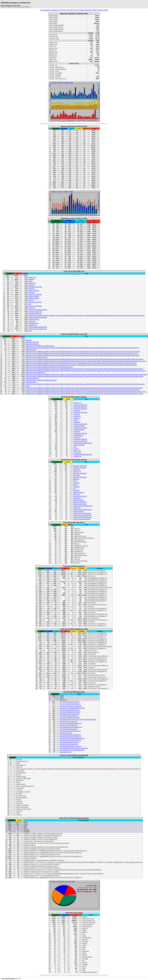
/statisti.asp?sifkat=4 (34, 319)
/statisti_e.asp (77, 437)
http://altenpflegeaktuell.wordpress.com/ (70, 735)
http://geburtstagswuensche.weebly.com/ (71, 737)
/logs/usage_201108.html (35, 295)
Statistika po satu (56, 10)
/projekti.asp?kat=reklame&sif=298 (38, 327)
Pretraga (94, 10)
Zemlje (105, 10)
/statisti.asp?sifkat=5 (34, 296)
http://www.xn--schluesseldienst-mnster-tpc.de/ (72, 708)
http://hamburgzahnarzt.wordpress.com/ (70, 731)
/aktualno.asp (32, 283)
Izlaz (71, 10)
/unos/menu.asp (33, 325)
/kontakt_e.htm (78, 456)
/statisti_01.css (32, 277)
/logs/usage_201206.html (80, 441)
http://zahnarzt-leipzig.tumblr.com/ (69, 729)
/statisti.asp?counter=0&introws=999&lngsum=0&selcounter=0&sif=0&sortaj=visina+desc (49, 367)
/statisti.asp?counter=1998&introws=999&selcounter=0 (40, 346)
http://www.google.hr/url (66, 733)
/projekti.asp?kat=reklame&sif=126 (82, 515)
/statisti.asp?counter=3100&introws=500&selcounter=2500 (41, 380)
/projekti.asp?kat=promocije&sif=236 (83, 506)
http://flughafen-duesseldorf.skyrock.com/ (71, 746)
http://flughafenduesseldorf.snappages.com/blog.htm (74, 748)
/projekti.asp (32, 285)
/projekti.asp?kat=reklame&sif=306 (38, 310)
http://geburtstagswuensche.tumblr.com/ (70, 741)
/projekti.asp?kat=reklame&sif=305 (38, 317)
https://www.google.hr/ (66, 752)
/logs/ (30, 304)
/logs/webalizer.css (33, 323)
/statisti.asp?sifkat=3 (34, 291)
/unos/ (30, 331)
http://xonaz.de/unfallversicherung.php (70, 718)
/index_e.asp (32, 321)
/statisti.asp (31, 279)
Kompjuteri (81, 10)
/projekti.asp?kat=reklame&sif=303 (38, 329)
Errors (76, 10)
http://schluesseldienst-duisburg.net (69, 716)
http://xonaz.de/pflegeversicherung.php (70, 712)
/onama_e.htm (78, 453)
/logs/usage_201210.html (35, 312)
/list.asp (30, 281)
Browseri (100, 10)
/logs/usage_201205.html (35, 287)
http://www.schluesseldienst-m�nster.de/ (71, 706)
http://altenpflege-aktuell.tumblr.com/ (69, 742)
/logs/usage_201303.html (35, 306)
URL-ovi (63, 10)
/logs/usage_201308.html (35, 314)
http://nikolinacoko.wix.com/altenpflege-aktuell (72, 750)
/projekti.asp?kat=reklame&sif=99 (82, 514)
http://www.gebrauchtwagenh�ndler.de (70, 704)
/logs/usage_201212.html (80, 434)
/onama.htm (31, 293)
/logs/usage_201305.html (80, 428)
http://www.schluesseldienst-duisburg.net (71, 723)
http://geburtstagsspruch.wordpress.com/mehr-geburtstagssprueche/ (78, 720)
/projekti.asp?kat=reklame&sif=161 (83, 443)
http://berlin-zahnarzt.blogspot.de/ (69, 725)
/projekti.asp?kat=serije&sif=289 (82, 519)
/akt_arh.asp (32, 308)
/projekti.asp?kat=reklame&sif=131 (83, 455)
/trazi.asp (31, 300)
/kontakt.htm (32, 289)
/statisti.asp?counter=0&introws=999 (35, 373)
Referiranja (88, 10)
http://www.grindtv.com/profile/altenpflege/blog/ (72, 739)
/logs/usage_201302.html (35, 302)
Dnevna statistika (45, 10)
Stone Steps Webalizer (8, 979)
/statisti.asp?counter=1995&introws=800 (36, 357)
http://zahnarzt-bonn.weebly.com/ (69, 721)
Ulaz (68, 10)
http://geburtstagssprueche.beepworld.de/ (71, 727)
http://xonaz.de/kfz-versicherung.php (69, 710)
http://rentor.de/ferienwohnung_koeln (69, 702)
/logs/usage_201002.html (80, 439)
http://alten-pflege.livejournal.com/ (69, 744)
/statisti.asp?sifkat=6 (34, 298)
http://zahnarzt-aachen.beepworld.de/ (70, 714)
